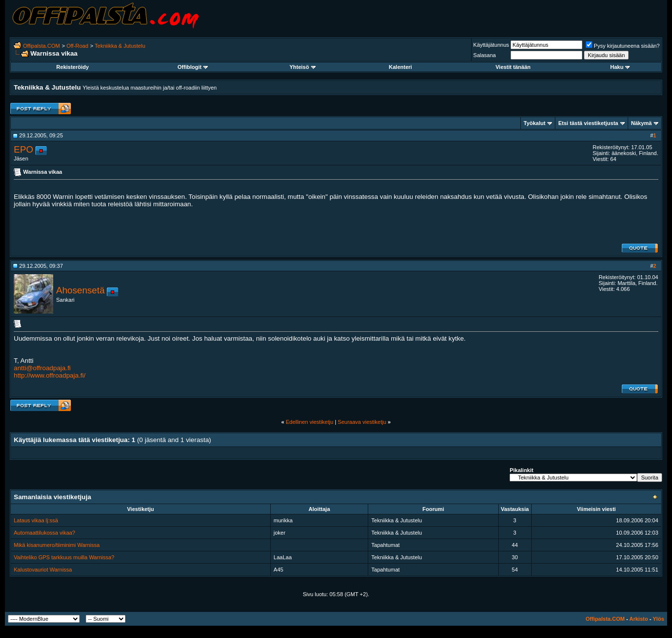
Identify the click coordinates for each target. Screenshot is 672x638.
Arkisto (639, 619)
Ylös (658, 619)
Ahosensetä (80, 290)
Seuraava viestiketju (362, 422)
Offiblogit (193, 67)
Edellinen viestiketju (309, 422)
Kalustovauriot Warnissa (43, 570)
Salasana (484, 55)
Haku (620, 67)
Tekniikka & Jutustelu (120, 46)
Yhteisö (303, 67)
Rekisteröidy (72, 67)
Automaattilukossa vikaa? (45, 533)
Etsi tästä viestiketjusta (588, 123)
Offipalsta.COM (42, 46)
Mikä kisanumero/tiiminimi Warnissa (57, 545)
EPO (23, 149)
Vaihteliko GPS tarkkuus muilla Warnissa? (64, 557)
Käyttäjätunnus (491, 45)
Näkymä (641, 123)
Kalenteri (400, 67)
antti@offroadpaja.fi (42, 368)
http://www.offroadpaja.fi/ (50, 375)
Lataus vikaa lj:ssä (36, 520)
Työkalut (535, 123)
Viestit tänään (513, 67)
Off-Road (77, 46)
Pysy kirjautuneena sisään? (623, 46)
